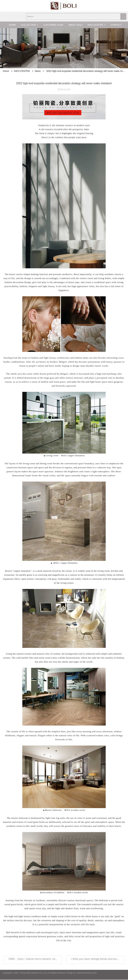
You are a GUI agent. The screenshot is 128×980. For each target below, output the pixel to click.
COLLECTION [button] (29, 25)
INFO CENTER (22, 71)
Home (6, 71)
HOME (12, 25)
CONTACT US (118, 25)
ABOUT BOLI (75, 25)
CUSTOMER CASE (53, 25)
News (38, 71)
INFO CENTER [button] (96, 25)
